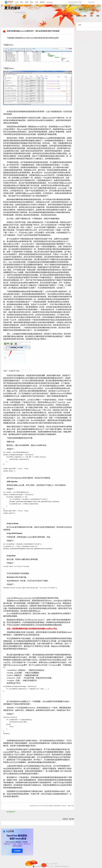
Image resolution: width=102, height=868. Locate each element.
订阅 (91, 16)
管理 (98, 16)
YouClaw (50, 2)
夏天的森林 (12, 8)
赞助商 (42, 2)
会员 (17, 2)
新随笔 (78, 16)
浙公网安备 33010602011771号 (43, 866)
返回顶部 (72, 819)
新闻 (27, 2)
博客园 (65, 16)
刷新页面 (65, 819)
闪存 (37, 2)
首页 (72, 16)
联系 (85, 16)
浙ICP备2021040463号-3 (62, 866)
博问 (32, 2)
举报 (72, 806)
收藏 (69, 806)
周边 (22, 2)
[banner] (9, 2)
